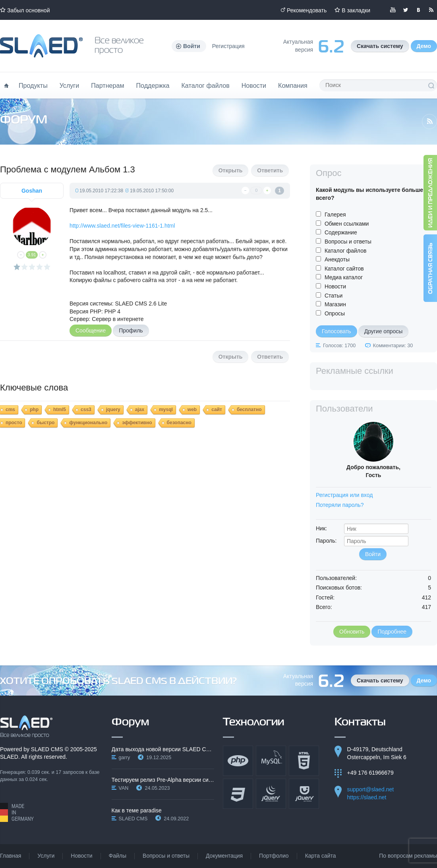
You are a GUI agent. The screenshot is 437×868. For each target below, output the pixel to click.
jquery (113, 410)
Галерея (335, 215)
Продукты (33, 85)
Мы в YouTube (393, 10)
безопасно (179, 423)
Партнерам (107, 85)
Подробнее (392, 632)
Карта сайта (321, 856)
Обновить (352, 632)
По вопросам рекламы (408, 856)
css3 (86, 410)
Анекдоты (337, 259)
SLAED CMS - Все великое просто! (26, 727)
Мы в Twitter (406, 10)
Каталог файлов (205, 85)
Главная (11, 856)
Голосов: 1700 (339, 346)
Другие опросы (384, 331)
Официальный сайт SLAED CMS (41, 46)
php (34, 410)
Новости (254, 85)
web (192, 410)
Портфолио (274, 856)
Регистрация (228, 46)
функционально (88, 423)
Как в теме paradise (137, 810)
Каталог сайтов (344, 269)
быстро (45, 423)
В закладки (356, 10)
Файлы (118, 856)
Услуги (70, 85)
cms (10, 410)
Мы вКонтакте (418, 10)
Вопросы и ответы (348, 242)
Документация (224, 856)
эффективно (137, 423)
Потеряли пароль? (340, 505)
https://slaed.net (367, 797)
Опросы (335, 313)
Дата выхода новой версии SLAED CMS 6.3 (163, 749)
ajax (140, 410)
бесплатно (249, 410)
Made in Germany (17, 812)
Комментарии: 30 (393, 346)
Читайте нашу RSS (431, 10)
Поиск (431, 85)
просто (14, 423)
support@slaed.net (371, 789)
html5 (60, 410)
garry (125, 758)
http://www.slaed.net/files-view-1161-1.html (122, 226)
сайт (217, 410)
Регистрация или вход (344, 495)
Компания (293, 85)
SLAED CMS (47, 749)
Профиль (131, 331)
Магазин (335, 304)
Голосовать (336, 331)
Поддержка (153, 85)
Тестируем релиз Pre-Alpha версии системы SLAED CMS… (163, 780)
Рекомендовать (307, 10)
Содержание (341, 232)
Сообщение (91, 331)
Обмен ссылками (347, 224)
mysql (166, 410)
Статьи (334, 296)
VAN (124, 788)
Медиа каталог (344, 277)
